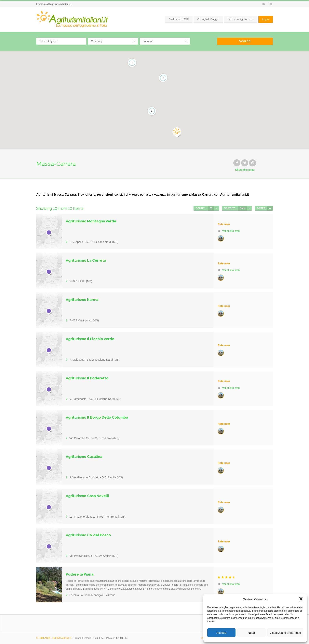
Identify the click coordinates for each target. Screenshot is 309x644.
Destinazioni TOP (179, 19)
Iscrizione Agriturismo (241, 19)
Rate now (224, 224)
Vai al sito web (231, 231)
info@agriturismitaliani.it (57, 4)
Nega (251, 633)
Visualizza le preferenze (285, 633)
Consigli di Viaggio (208, 19)
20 (211, 208)
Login (266, 19)
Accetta (221, 633)
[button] (301, 599)
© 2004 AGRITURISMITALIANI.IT (54, 638)
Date (242, 208)
